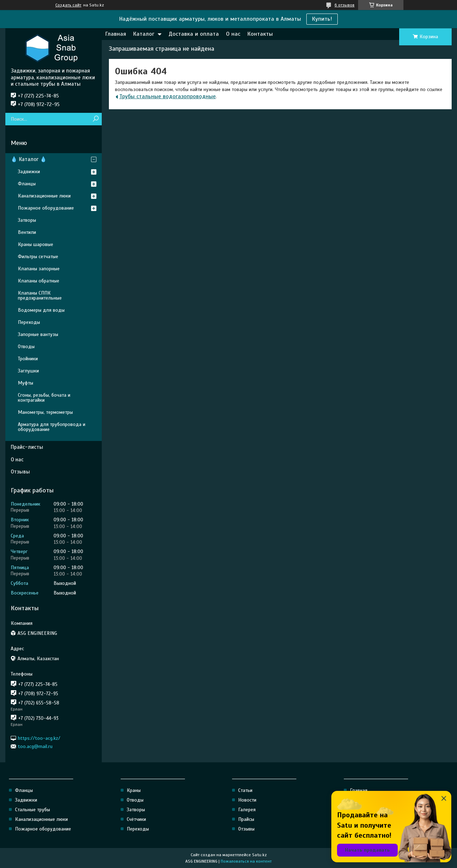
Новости (247, 800)
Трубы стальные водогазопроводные (167, 96)
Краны (134, 790)
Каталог (144, 34)
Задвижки (29, 172)
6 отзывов (345, 5)
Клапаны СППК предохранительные (40, 295)
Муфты (26, 383)
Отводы (26, 347)
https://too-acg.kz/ (39, 738)
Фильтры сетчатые (38, 257)
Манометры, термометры (45, 412)
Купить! (322, 19)
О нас (233, 34)
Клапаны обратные (39, 281)
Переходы (29, 322)
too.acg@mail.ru (35, 746)
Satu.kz (259, 855)
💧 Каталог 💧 (29, 159)
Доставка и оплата (194, 34)
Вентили (27, 232)
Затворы (27, 220)
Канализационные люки (44, 196)
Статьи (245, 790)
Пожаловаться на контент (246, 861)
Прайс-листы (27, 447)
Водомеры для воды (41, 310)
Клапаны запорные (39, 269)
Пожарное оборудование (46, 208)
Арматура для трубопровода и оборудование (52, 427)
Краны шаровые (36, 244)
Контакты (260, 34)
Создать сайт (68, 5)
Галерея (247, 810)
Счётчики (136, 819)
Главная (116, 34)
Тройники (28, 359)
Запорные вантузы (38, 334)
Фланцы (27, 184)
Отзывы (20, 472)
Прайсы (246, 819)
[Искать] (96, 119)
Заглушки (28, 371)
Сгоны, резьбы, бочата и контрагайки (44, 398)
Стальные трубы (32, 810)
